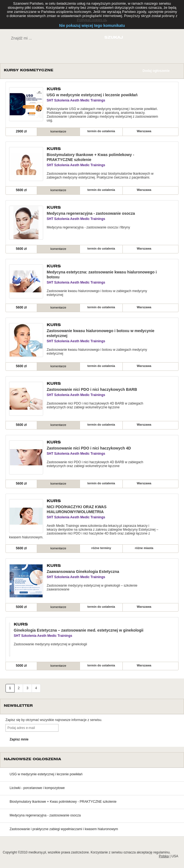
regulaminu (161, 852)
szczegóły (162, 131)
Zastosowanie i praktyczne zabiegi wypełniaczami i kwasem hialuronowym (64, 829)
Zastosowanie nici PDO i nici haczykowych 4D (89, 448)
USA (175, 856)
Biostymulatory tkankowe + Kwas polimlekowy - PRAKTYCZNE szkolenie (63, 802)
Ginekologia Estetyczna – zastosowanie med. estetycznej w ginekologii (79, 630)
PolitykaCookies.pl (91, 20)
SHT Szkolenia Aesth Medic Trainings (76, 100)
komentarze (58, 131)
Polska (164, 856)
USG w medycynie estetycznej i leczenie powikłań (92, 95)
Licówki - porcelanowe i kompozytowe (37, 788)
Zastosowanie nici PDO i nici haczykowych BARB (92, 389)
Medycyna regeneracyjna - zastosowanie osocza (91, 213)
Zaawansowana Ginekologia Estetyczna (83, 572)
